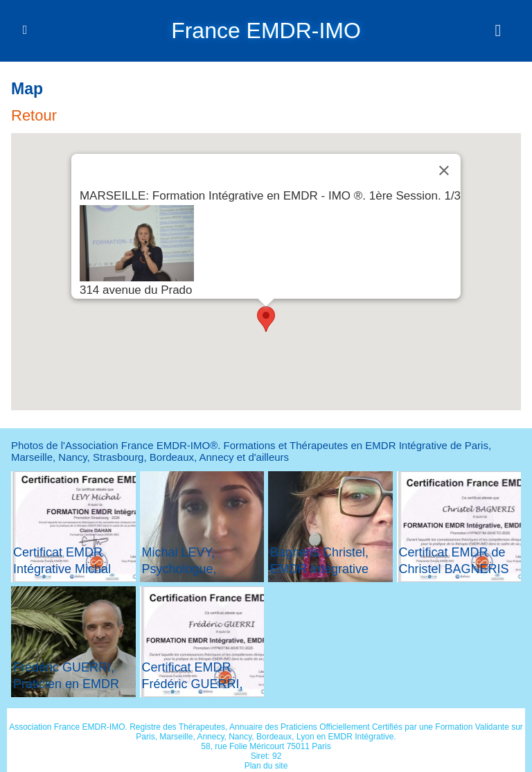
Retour (34, 115)
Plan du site (266, 765)
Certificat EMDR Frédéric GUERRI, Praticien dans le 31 (197, 683)
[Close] (444, 170)
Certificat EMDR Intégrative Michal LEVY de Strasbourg (70, 568)
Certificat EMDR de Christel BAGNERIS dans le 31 (454, 568)
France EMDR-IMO (266, 30)
